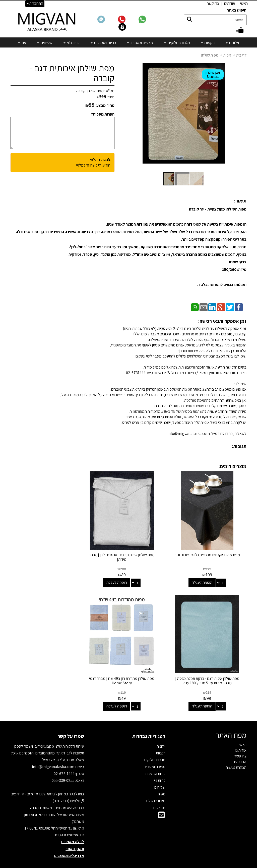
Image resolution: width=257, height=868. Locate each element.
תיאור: (240, 201)
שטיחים (160, 777)
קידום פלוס (122, 864)
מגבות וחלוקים (155, 750)
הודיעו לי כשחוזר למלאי (93, 165)
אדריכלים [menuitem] (240, 752)
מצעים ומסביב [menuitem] (140, 42)
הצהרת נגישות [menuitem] (236, 758)
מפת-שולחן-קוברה (90, 91)
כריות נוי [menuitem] (72, 42)
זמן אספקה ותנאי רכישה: (222, 321)
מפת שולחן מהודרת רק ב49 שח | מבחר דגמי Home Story (210, 671)
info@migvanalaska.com (53, 757)
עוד (22, 42)
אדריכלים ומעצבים (69, 846)
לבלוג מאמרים (73, 832)
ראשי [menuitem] (244, 3)
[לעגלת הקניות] (240, 31)
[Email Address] (161, 807)
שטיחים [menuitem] (45, 42)
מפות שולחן (210, 55)
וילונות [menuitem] (232, 42)
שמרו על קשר (71, 726)
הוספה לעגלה (205, 578)
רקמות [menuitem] (208, 42)
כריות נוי (160, 771)
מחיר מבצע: (105, 105)
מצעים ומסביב (155, 757)
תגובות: (239, 446)
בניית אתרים (109, 864)
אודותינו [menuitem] (230, 3)
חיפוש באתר (237, 10)
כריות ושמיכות (155, 764)
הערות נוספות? (103, 114)
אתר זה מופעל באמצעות (129, 864)
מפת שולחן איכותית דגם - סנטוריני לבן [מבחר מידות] (128, 552)
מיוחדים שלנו (156, 791)
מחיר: (106, 97)
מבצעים (159, 798)
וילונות (161, 736)
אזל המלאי (98, 160)
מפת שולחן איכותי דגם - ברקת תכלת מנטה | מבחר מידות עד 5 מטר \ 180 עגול (47, 552)
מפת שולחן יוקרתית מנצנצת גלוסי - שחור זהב (210, 552)
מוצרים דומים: (233, 466)
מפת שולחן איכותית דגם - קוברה (72, 73)
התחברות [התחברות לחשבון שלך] (35, 3)
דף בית (241, 55)
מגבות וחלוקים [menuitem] (177, 42)
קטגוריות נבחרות (149, 726)
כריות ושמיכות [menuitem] (103, 42)
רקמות (161, 743)
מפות (227, 55)
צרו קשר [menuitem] (213, 3)
